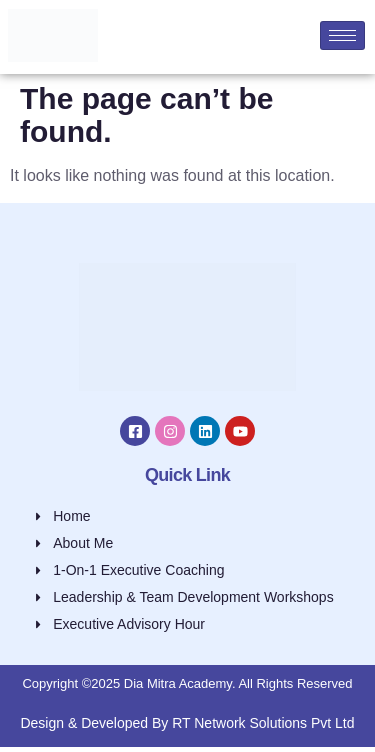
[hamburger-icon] (342, 35)
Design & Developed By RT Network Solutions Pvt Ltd (187, 723)
